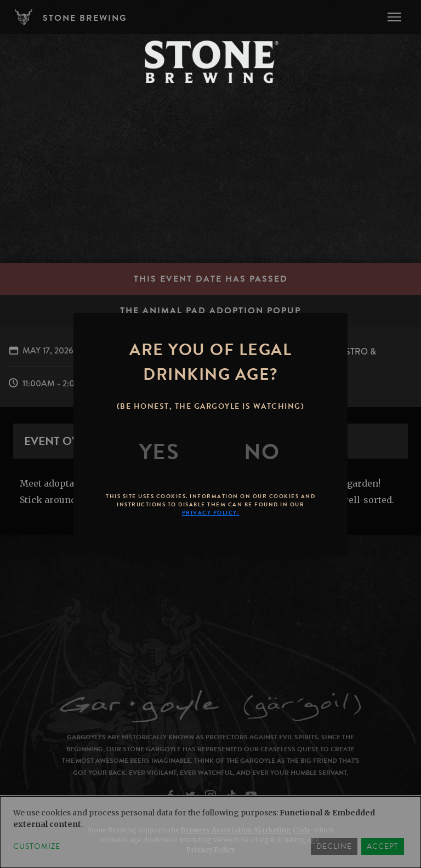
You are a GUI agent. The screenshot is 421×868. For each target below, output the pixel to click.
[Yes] (160, 452)
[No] (262, 452)
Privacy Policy (211, 850)
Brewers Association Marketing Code (246, 830)
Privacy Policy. (211, 513)
